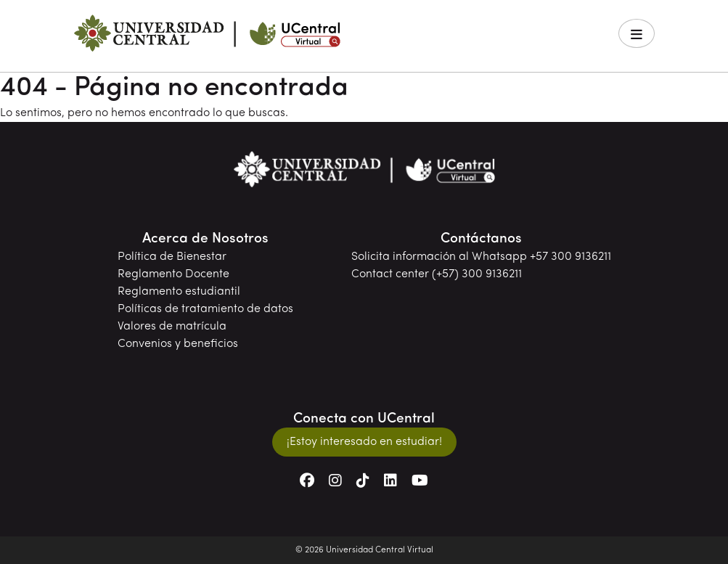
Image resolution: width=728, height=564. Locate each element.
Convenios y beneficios (178, 344)
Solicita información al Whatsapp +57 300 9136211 (481, 257)
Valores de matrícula (172, 327)
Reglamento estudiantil (179, 292)
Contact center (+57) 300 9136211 (437, 274)
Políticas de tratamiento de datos (205, 309)
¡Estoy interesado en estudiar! (364, 442)
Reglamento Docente (173, 274)
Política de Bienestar (172, 257)
